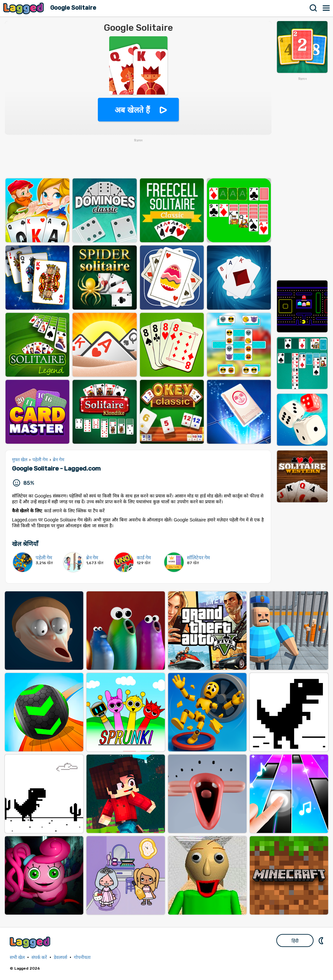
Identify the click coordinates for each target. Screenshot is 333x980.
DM (322, 940)
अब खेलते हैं (132, 110)
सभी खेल (17, 957)
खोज (314, 8)
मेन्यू (327, 8)
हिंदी (295, 941)
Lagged (24, 8)
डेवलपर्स (60, 957)
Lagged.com (31, 942)
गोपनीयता (82, 957)
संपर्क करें (39, 957)
